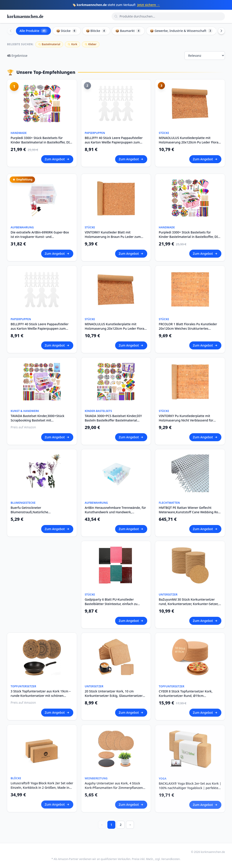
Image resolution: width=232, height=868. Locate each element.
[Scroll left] (11, 31)
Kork (72, 44)
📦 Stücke (67, 31)
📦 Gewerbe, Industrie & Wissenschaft (181, 31)
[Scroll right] (221, 31)
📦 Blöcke (96, 31)
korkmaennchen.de (25, 16)
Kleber (91, 44)
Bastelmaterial (49, 44)
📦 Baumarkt (128, 31)
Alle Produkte (33, 31)
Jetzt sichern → (149, 5)
